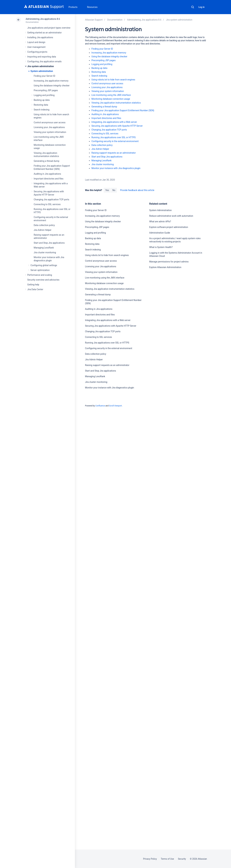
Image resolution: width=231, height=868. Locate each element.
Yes (107, 190)
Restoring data (41, 105)
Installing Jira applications (40, 37)
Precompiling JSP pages (46, 90)
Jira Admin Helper (43, 230)
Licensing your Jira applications (49, 127)
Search (193, 7)
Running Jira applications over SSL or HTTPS (113, 137)
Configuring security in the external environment (115, 141)
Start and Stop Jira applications (49, 243)
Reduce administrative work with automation (171, 216)
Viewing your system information (50, 132)
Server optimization (40, 270)
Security (182, 859)
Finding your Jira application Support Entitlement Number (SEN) (123, 110)
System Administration (160, 210)
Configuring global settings (44, 265)
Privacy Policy (150, 859)
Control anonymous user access (50, 122)
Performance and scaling (40, 275)
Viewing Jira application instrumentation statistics (116, 103)
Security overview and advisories (43, 280)
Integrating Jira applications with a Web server (114, 122)
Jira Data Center (35, 289)
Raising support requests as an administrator (114, 153)
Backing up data (42, 100)
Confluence (100, 406)
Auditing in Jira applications (47, 174)
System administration (42, 71)
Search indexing (42, 110)
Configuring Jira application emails (44, 61)
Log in (201, 7)
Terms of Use (167, 859)
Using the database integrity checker (52, 86)
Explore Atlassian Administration (165, 267)
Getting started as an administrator (45, 33)
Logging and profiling (44, 95)
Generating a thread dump (47, 161)
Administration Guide (160, 233)
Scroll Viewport (116, 406)
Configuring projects (37, 52)
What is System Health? (161, 247)
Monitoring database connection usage (111, 99)
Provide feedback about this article (137, 190)
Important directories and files (49, 179)
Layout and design (36, 42)
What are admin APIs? (160, 221)
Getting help (33, 285)
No (114, 190)
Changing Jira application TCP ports (51, 200)
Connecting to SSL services (47, 204)
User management (36, 47)
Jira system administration (41, 66)
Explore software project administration (169, 227)
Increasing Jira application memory (51, 81)
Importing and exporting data (42, 57)
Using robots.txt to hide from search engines (113, 80)
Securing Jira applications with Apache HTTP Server (117, 126)
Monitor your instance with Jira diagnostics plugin (116, 168)
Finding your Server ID (44, 76)
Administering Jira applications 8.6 (43, 19)
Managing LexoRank (44, 248)
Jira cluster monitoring (45, 252)
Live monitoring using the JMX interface (111, 95)
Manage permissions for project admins (169, 262)
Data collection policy (44, 225)
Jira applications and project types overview (49, 28)
